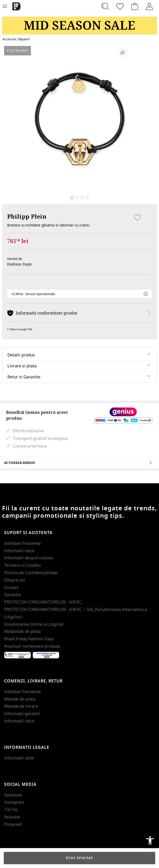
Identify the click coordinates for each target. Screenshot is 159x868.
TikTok (11, 810)
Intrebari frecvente (22, 543)
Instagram (14, 802)
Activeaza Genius (79, 463)
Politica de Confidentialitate (31, 573)
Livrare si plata (22, 366)
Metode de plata (20, 699)
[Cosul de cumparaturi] (135, 6)
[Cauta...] (105, 6)
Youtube (12, 817)
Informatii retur (19, 551)
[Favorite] (120, 6)
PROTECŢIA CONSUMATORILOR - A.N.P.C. (43, 602)
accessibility (150, 840)
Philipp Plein (27, 216)
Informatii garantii (22, 714)
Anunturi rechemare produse (32, 646)
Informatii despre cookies (29, 558)
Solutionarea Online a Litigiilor (34, 624)
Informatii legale (27, 748)
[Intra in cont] (150, 6)
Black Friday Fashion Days (29, 639)
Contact (11, 587)
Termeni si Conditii (22, 565)
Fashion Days (19, 264)
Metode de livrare (21, 706)
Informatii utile (19, 758)
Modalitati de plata (22, 631)
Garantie (13, 595)
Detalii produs (21, 355)
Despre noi (15, 580)
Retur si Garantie (24, 377)
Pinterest (13, 824)
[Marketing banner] (79, 23)
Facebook (13, 795)
